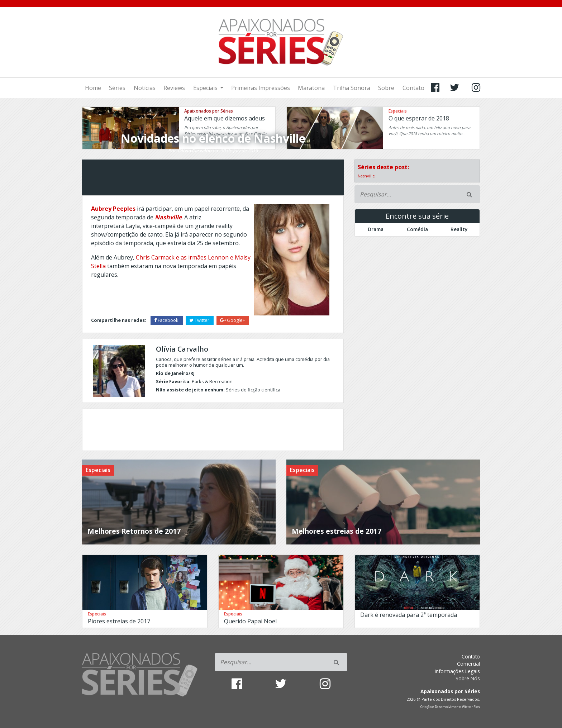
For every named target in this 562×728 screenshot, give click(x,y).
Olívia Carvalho (195, 151)
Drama (376, 229)
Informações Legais (457, 671)
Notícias (145, 88)
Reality (459, 229)
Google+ (233, 320)
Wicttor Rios (471, 707)
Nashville (366, 176)
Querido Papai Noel (250, 621)
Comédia (417, 229)
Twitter (200, 320)
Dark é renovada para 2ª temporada (409, 615)
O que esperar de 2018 (419, 118)
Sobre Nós (468, 678)
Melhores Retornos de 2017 (134, 531)
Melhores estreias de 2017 (337, 531)
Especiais (206, 88)
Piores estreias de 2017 (119, 621)
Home (93, 88)
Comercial (468, 664)
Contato (413, 88)
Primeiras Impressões (261, 88)
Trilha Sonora (352, 88)
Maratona (311, 88)
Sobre (386, 88)
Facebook (167, 320)
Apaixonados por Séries (209, 111)
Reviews (174, 88)
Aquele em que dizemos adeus (225, 118)
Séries (117, 88)
